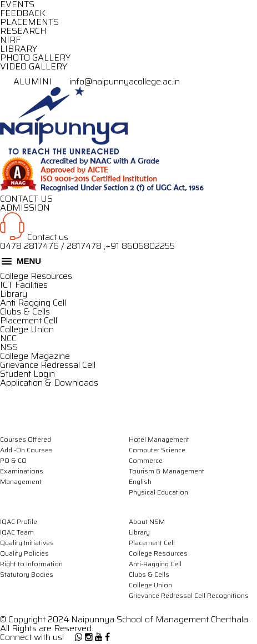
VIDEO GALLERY (34, 66)
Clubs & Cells (25, 311)
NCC (8, 338)
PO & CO (13, 460)
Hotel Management (159, 439)
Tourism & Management (167, 471)
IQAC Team (17, 532)
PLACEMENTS (29, 22)
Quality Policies (24, 553)
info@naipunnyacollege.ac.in (117, 81)
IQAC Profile (19, 521)
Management (21, 481)
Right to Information (31, 564)
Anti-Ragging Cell (155, 564)
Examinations (22, 471)
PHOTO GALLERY (35, 58)
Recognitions (228, 595)
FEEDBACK (23, 13)
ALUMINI (27, 81)
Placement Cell (29, 320)
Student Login (27, 374)
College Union (27, 329)
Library (14, 294)
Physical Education (158, 492)
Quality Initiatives (27, 543)
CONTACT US (26, 199)
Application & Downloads (49, 383)
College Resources (36, 276)
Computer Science (157, 450)
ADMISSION (25, 208)
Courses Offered (26, 439)
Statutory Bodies (27, 574)
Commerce (146, 460)
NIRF (10, 40)
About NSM (147, 521)
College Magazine (35, 356)
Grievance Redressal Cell (48, 365)
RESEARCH (23, 31)
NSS (9, 347)
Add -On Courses (26, 450)
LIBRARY (19, 49)
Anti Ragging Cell (33, 303)
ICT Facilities (24, 285)
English (140, 481)
